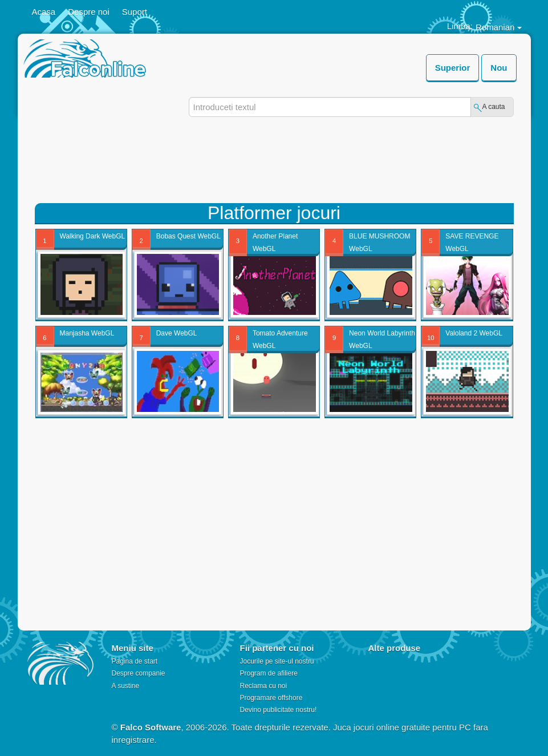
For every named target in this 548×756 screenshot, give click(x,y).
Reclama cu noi (263, 686)
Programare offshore (271, 698)
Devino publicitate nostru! (278, 710)
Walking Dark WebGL (93, 236)
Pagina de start (134, 661)
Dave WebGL (177, 333)
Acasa (44, 12)
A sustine (125, 686)
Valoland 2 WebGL (474, 333)
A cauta (493, 107)
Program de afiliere (268, 673)
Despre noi (89, 12)
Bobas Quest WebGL (188, 236)
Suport (135, 12)
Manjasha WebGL (87, 333)
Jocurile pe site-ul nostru (277, 661)
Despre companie (138, 673)
